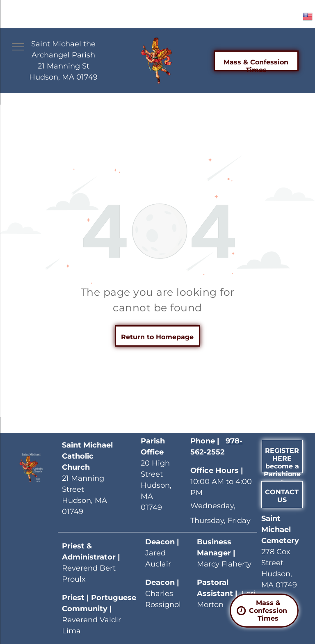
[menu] (18, 47)
